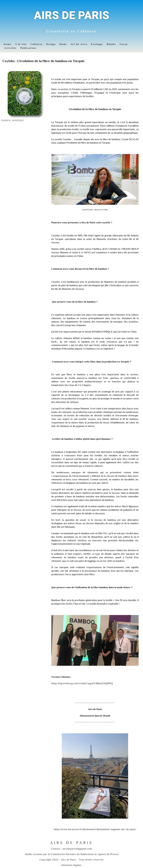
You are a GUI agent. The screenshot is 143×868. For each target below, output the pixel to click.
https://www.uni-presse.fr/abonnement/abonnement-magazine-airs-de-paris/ (95, 829)
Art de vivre (79, 44)
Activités (10, 48)
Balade (111, 44)
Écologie (97, 44)
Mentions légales (71, 865)
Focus (124, 44)
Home (8, 44)
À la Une (21, 44)
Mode (63, 44)
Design (51, 44)
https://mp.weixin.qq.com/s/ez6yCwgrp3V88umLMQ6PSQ (82, 683)
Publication (28, 48)
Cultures (36, 44)
